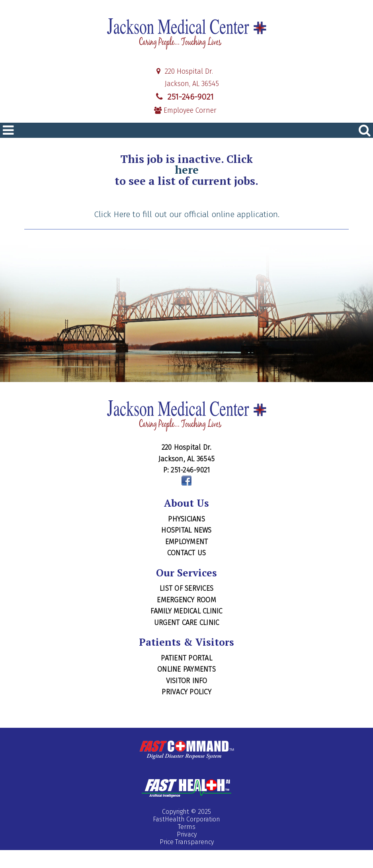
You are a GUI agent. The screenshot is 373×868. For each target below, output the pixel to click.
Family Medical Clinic (186, 611)
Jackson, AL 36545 (187, 84)
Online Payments (186, 669)
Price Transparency (187, 842)
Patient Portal (186, 658)
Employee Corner (185, 111)
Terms (187, 827)
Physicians (186, 519)
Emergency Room (186, 600)
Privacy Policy (186, 692)
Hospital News (186, 530)
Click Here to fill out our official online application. (187, 214)
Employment (187, 542)
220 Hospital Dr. (184, 72)
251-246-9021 (184, 97)
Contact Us (187, 553)
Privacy (187, 834)
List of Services (186, 588)
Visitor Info (187, 681)
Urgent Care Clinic (187, 623)
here (187, 170)
